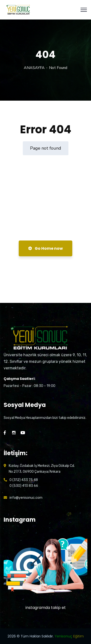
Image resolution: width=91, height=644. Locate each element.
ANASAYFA (34, 68)
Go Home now (45, 248)
